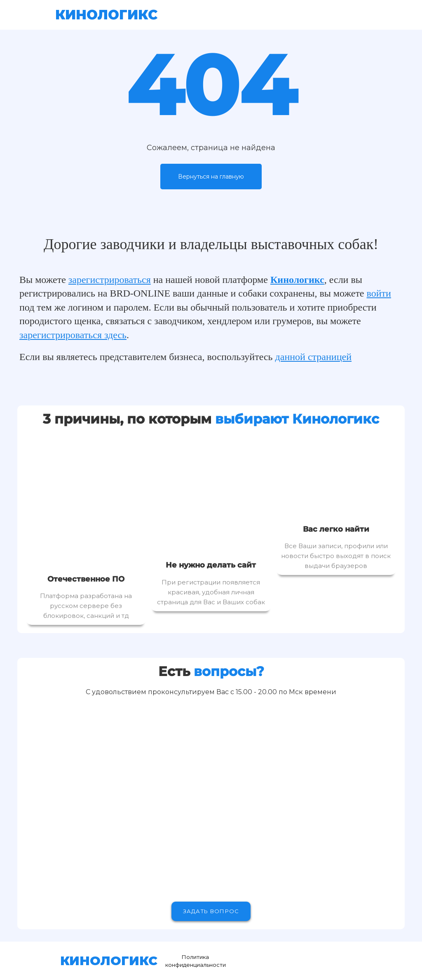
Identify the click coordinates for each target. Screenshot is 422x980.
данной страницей (314, 357)
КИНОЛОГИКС (107, 15)
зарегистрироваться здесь (73, 335)
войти (379, 293)
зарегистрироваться (110, 280)
